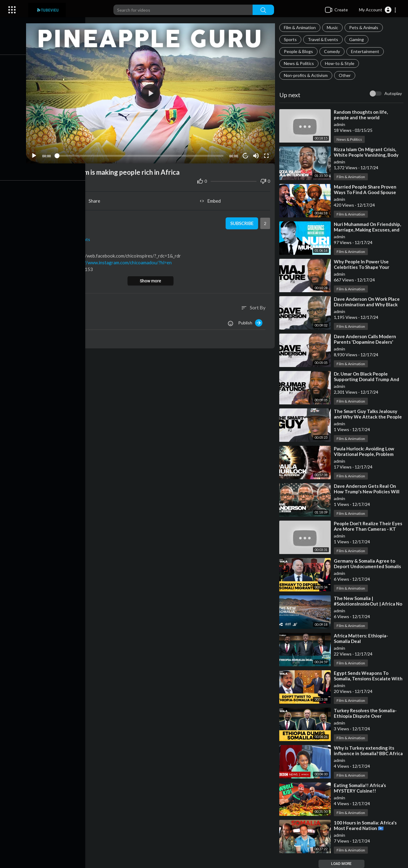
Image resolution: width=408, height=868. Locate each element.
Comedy (333, 51)
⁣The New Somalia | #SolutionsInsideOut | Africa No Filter (369, 604)
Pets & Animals (365, 27)
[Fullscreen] (267, 154)
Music (333, 27)
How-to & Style (341, 63)
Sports (291, 39)
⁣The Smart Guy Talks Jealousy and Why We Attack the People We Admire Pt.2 (369, 417)
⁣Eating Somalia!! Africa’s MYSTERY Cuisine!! (361, 788)
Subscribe (242, 222)
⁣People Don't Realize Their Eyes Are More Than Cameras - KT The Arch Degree (369, 529)
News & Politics (300, 63)
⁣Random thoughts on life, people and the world (362, 115)
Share (93, 200)
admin (340, 124)
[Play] (37, 154)
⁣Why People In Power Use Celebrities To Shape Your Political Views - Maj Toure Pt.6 (368, 267)
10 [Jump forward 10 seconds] (246, 154)
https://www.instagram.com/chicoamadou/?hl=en (125, 261)
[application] (152, 93)
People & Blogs (299, 51)
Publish (251, 321)
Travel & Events (324, 39)
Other (346, 75)
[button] (378, 10)
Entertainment (366, 51)
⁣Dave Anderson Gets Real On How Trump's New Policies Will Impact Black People (368, 491)
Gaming (357, 39)
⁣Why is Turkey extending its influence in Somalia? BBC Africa (365, 753)
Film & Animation (301, 27)
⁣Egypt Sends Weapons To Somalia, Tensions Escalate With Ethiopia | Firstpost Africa (369, 679)
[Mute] (257, 154)
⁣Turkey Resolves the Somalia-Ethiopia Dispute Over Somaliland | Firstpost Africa (366, 716)
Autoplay (393, 93)
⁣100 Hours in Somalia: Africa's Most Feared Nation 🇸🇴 (366, 825)
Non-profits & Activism (307, 75)
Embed (212, 200)
